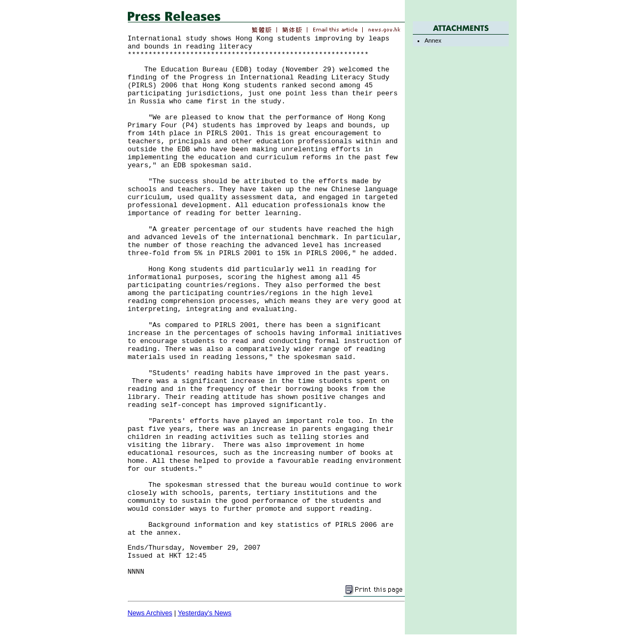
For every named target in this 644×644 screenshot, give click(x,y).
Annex (433, 40)
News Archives (150, 613)
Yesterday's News (205, 613)
